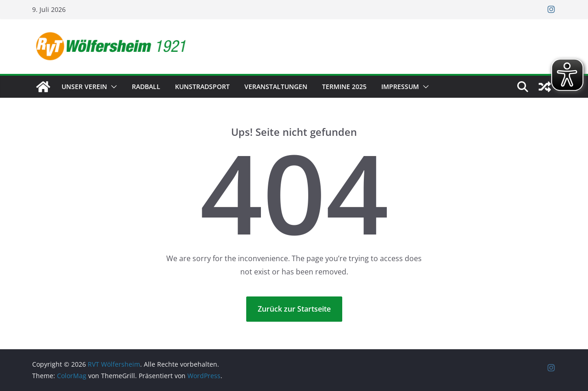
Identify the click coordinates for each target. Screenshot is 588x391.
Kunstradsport (202, 87)
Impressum (400, 87)
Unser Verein (84, 87)
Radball (146, 87)
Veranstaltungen (276, 87)
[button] (112, 87)
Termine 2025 (344, 87)
